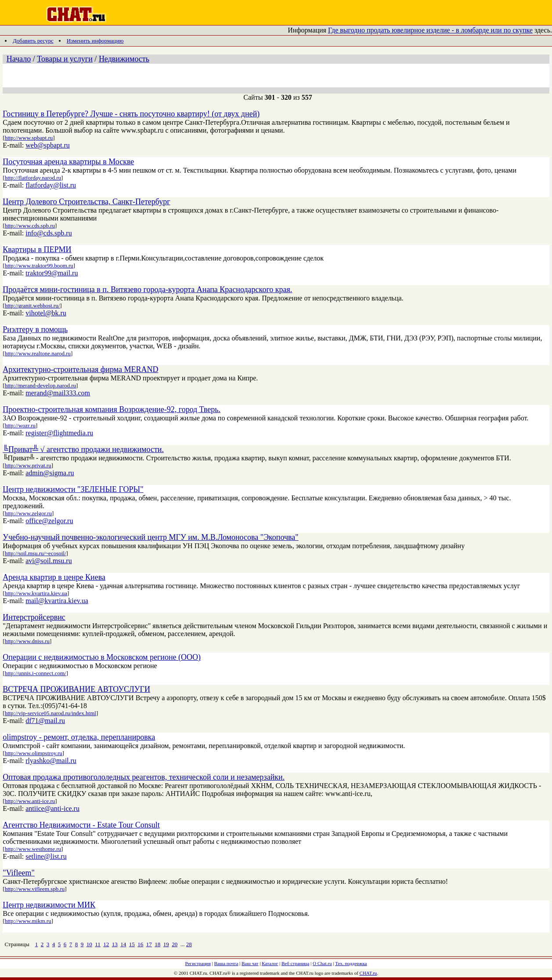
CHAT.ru (368, 973)
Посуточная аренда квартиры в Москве (68, 162)
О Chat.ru (322, 963)
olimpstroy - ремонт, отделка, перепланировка (79, 737)
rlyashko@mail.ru (51, 761)
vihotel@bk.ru (46, 313)
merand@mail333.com (58, 393)
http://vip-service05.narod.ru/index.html (51, 713)
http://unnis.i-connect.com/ (36, 673)
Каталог (270, 963)
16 (140, 944)
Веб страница (295, 963)
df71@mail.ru (45, 721)
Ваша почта (226, 963)
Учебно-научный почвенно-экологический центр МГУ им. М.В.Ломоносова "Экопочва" (150, 537)
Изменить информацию (95, 41)
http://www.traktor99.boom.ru (39, 266)
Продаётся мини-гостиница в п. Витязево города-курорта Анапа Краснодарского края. (147, 289)
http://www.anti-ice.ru (30, 801)
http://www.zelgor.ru (28, 513)
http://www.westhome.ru (33, 849)
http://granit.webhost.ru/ (32, 306)
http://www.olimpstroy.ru (34, 753)
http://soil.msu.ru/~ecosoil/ (36, 553)
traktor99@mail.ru (52, 273)
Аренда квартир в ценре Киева (54, 577)
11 (98, 944)
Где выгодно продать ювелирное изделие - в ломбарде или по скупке (430, 30)
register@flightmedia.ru (59, 433)
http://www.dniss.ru (27, 641)
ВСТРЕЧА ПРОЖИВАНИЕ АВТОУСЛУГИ (76, 689)
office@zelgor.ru (49, 521)
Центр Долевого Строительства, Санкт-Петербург (86, 202)
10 (89, 944)
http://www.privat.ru (28, 465)
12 (106, 944)
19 (166, 944)
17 (149, 944)
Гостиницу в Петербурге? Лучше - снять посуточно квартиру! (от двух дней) (131, 114)
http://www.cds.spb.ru (30, 226)
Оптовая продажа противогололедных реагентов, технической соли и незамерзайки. (144, 777)
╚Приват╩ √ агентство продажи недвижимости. (83, 449)
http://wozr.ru (20, 425)
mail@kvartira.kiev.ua (57, 601)
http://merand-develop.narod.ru (40, 385)
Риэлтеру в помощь (35, 329)
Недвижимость (124, 59)
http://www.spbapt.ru (29, 138)
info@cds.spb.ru (49, 233)
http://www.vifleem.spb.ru (35, 889)
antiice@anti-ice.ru (52, 808)
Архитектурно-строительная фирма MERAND (80, 369)
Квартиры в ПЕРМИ (37, 250)
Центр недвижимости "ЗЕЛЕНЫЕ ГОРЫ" (73, 489)
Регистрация (198, 963)
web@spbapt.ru (48, 145)
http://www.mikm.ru (28, 921)
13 (115, 944)
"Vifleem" (19, 873)
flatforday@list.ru (51, 185)
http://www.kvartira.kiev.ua (36, 593)
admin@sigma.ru (50, 473)
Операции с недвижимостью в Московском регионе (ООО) (102, 657)
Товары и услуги (65, 59)
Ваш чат (250, 963)
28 (189, 944)
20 (175, 944)
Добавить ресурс (33, 41)
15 (132, 944)
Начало (19, 59)
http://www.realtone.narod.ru (38, 353)
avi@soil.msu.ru (49, 561)
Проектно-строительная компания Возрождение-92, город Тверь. (112, 409)
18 (157, 944)
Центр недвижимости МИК (49, 905)
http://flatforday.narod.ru (33, 178)
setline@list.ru (46, 856)
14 (123, 944)
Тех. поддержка (351, 963)
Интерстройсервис (34, 617)
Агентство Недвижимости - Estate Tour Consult (81, 825)
